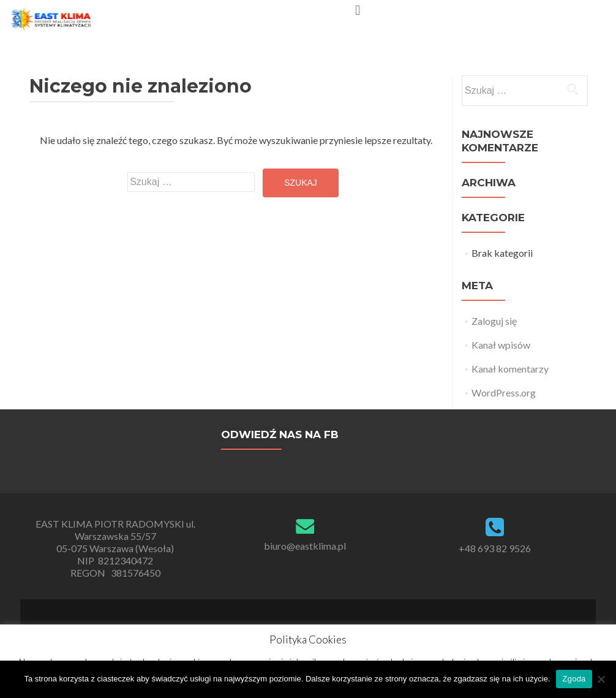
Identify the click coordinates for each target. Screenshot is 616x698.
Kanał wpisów (501, 345)
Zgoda (574, 679)
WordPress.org (504, 393)
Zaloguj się (494, 321)
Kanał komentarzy (510, 369)
